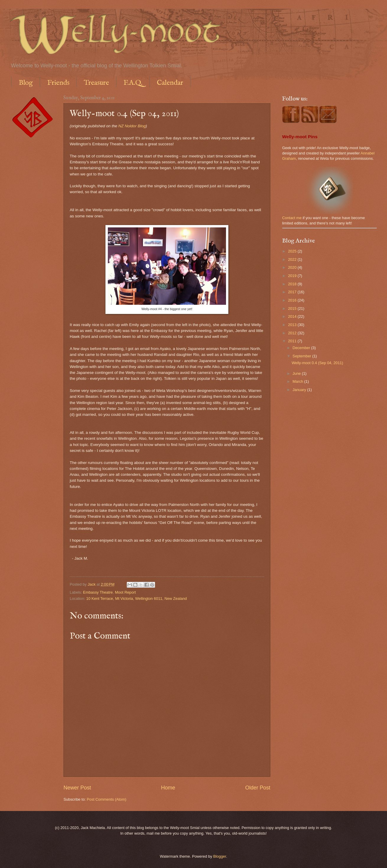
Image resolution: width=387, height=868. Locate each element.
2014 (293, 316)
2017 (293, 292)
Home (168, 788)
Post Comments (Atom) (107, 799)
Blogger (220, 856)
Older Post (258, 788)
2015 (293, 308)
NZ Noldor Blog (132, 126)
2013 (293, 325)
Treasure (96, 83)
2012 (293, 333)
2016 (293, 300)
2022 (293, 259)
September (302, 356)
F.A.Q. (133, 83)
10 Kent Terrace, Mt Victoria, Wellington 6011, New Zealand (137, 599)
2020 (293, 267)
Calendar (170, 83)
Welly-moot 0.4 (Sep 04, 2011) (317, 363)
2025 (293, 251)
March (298, 381)
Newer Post (77, 788)
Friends (58, 83)
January (300, 390)
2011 (293, 341)
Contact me (292, 218)
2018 (293, 284)
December (302, 348)
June (297, 373)
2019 (293, 276)
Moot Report (125, 592)
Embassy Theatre (98, 592)
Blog (26, 83)
